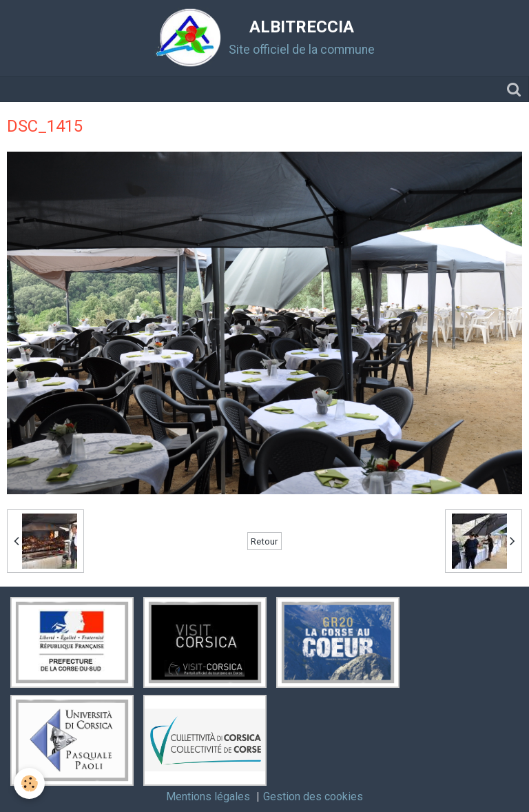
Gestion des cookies (313, 796)
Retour (264, 541)
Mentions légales (208, 796)
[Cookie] (29, 783)
